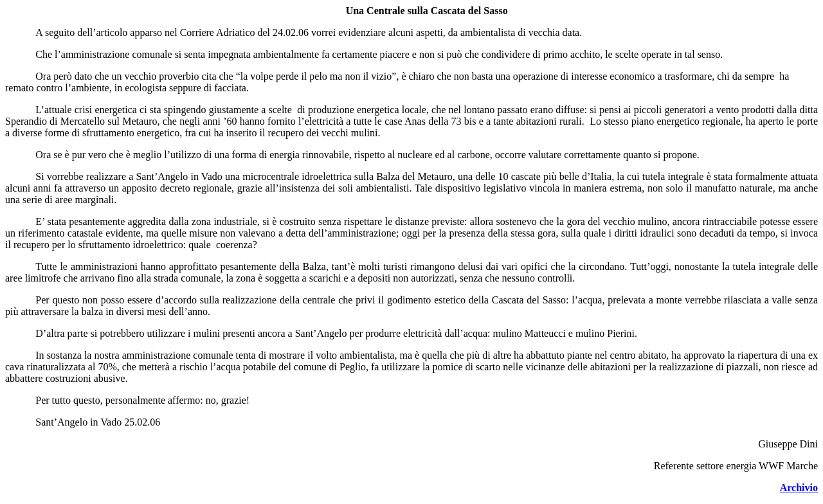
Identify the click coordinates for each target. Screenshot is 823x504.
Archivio (799, 488)
